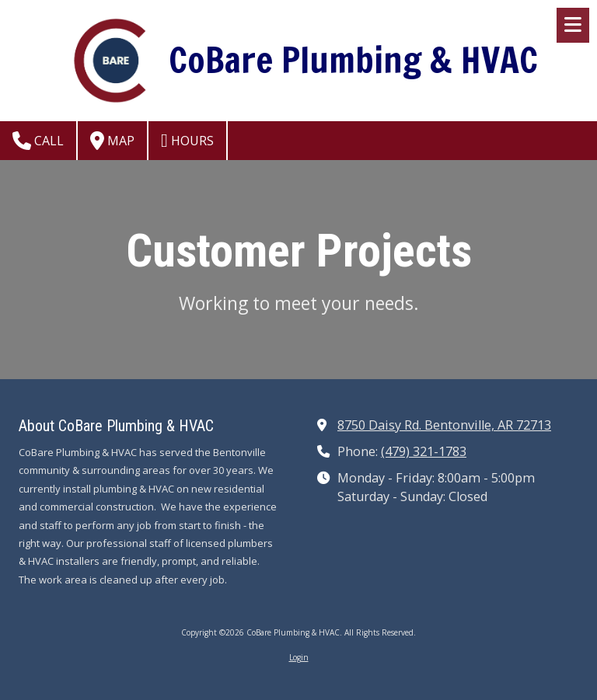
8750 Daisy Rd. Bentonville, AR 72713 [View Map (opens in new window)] (444, 425)
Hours (187, 141)
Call (38, 141)
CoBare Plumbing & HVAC (353, 60)
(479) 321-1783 (424, 451)
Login (299, 657)
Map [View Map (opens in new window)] (112, 141)
